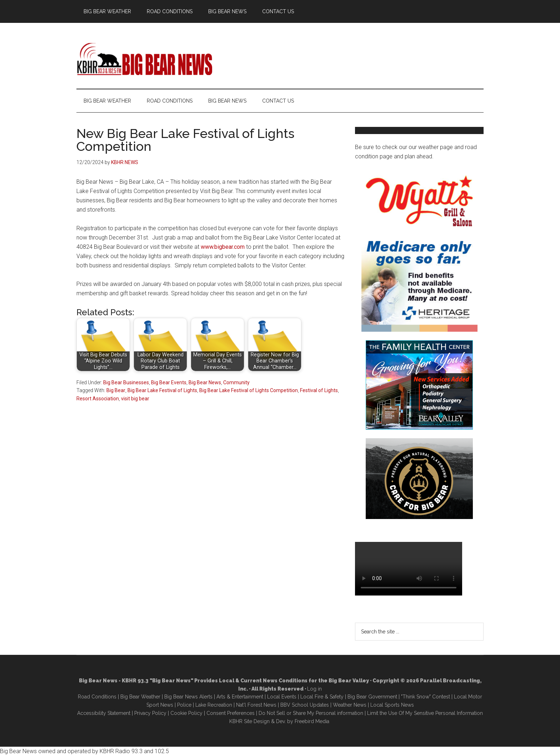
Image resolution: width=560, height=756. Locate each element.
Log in (314, 689)
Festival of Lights (319, 390)
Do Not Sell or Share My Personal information (311, 713)
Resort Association (98, 399)
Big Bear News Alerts (188, 697)
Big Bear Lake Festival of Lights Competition (249, 390)
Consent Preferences (231, 713)
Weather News (350, 705)
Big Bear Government (372, 697)
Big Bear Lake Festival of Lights (162, 390)
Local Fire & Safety (322, 697)
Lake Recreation (214, 705)
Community (236, 382)
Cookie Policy (186, 713)
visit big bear (135, 399)
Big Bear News (205, 382)
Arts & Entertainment (240, 697)
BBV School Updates (305, 705)
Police (184, 705)
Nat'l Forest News (256, 705)
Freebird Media (312, 721)
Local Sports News (392, 705)
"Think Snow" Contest (426, 697)
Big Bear (116, 390)
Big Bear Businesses (126, 382)
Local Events (282, 697)
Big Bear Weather (140, 697)
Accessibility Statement (104, 713)
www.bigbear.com (223, 247)
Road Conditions (97, 697)
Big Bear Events (169, 382)
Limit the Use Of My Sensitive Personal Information (425, 713)
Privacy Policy (150, 713)
